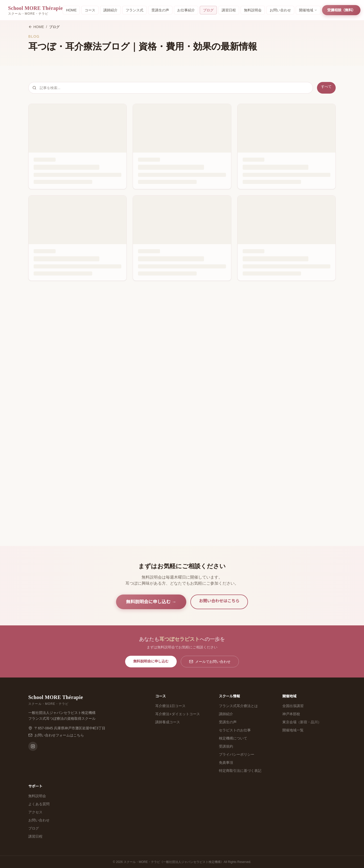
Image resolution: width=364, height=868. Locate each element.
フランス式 (134, 10)
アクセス (35, 812)
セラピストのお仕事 (235, 730)
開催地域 (308, 10)
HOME (71, 10)
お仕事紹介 (186, 10)
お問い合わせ (280, 10)
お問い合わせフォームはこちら (59, 735)
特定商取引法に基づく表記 (240, 771)
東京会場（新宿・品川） (302, 722)
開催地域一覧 (293, 730)
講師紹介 (110, 10)
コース (90, 10)
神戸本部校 (291, 714)
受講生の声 (160, 10)
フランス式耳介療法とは (238, 706)
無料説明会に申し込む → (151, 602)
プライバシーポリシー (237, 754)
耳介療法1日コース (170, 706)
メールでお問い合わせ (210, 662)
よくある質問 (39, 804)
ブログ (208, 10)
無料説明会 (253, 10)
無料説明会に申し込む (151, 661)
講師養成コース (168, 722)
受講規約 (226, 746)
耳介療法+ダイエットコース (177, 714)
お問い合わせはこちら (219, 601)
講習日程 (229, 10)
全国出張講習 (293, 706)
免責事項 (226, 763)
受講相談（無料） (341, 10)
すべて (326, 87)
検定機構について (233, 738)
